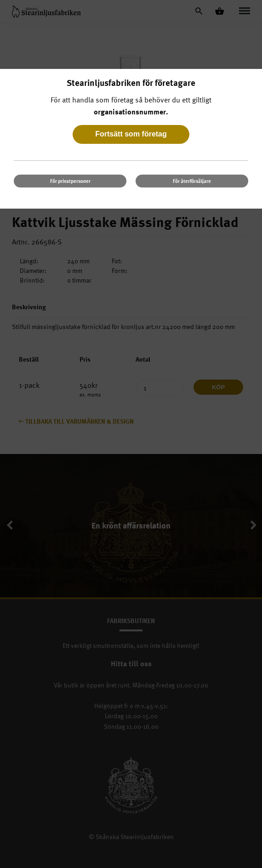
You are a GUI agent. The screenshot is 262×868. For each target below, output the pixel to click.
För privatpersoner (70, 181)
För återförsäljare (192, 181)
